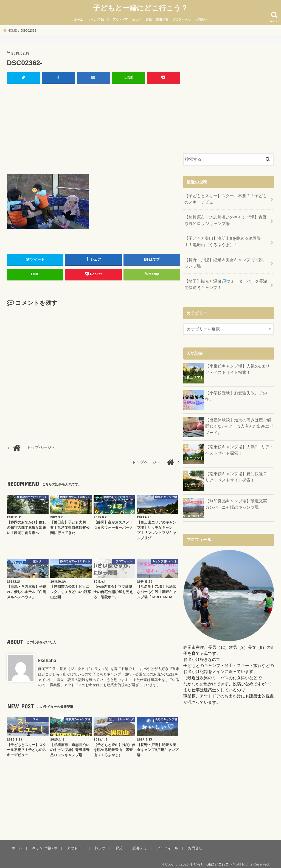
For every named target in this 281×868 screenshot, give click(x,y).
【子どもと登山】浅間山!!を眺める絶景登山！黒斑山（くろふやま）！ (227, 238)
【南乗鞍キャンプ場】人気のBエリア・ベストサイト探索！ (238, 364)
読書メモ (162, 18)
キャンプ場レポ (98, 18)
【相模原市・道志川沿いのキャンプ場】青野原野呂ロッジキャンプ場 (226, 218)
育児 (149, 18)
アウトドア (120, 18)
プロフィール (181, 18)
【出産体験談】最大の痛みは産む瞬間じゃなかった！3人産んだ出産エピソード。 (239, 421)
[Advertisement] (94, 127)
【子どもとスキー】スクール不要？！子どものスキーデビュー (226, 197)
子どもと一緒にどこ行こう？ (140, 7)
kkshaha (47, 659)
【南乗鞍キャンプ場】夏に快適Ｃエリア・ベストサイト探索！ (238, 472)
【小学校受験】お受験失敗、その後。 (236, 391)
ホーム (79, 18)
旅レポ (137, 18)
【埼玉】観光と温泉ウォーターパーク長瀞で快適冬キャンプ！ (226, 280)
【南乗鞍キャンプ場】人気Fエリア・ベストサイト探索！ (239, 445)
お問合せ (201, 18)
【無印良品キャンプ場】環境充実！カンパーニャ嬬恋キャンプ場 (238, 499)
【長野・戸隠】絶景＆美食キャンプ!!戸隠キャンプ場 (227, 259)
